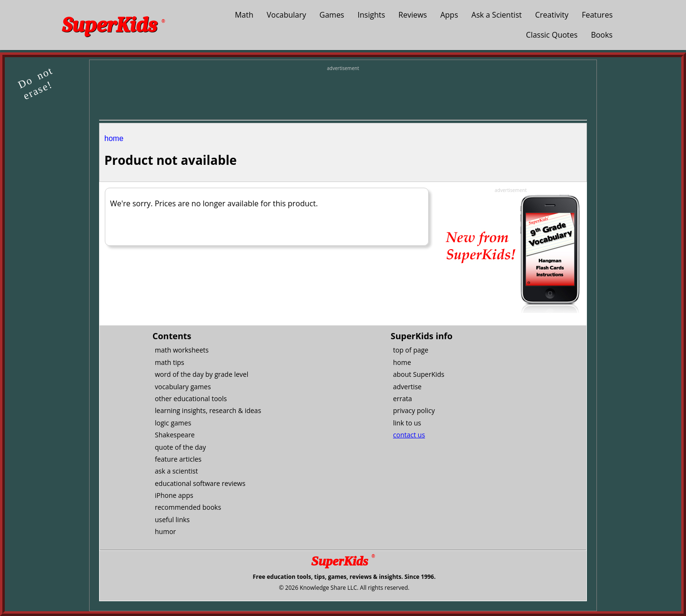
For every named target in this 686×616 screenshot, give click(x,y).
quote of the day (180, 447)
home (114, 138)
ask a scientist (176, 471)
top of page (411, 350)
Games (332, 15)
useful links (172, 520)
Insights (372, 15)
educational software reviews (200, 483)
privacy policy (414, 410)
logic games (173, 423)
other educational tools (191, 399)
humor (165, 531)
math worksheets (182, 350)
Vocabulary (287, 15)
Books (602, 35)
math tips (170, 362)
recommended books (188, 507)
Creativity (552, 15)
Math (244, 15)
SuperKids (113, 25)
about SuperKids (419, 374)
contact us (409, 435)
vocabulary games (183, 387)
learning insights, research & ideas (208, 410)
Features (597, 15)
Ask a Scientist (497, 15)
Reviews (413, 15)
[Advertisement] (343, 93)
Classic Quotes (552, 35)
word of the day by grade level (202, 374)
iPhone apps (174, 495)
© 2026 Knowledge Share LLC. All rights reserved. (344, 588)
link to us (407, 423)
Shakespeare (175, 435)
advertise (407, 387)
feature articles (178, 459)
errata (403, 399)
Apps (449, 15)
